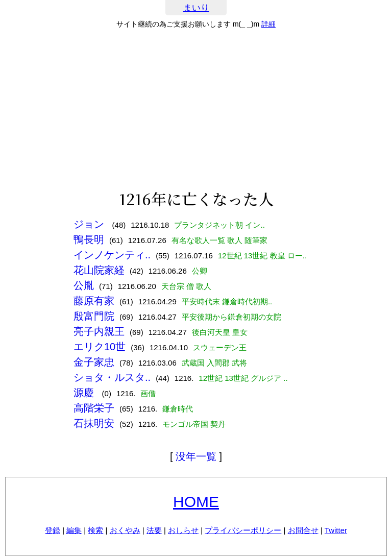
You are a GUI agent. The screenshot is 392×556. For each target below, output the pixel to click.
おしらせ (183, 530)
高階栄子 (94, 408)
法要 (154, 530)
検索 (95, 530)
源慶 (85, 393)
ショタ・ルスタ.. (112, 377)
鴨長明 (89, 239)
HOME (196, 502)
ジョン (90, 224)
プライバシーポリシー (243, 530)
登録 (53, 530)
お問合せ (303, 530)
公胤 (84, 285)
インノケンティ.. (112, 255)
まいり (196, 8)
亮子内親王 (99, 331)
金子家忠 (94, 362)
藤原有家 (94, 301)
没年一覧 (196, 456)
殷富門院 (94, 316)
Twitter (336, 530)
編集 (74, 530)
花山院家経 (99, 270)
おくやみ (125, 530)
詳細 (268, 24)
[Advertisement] (196, 109)
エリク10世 (100, 347)
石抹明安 (94, 423)
